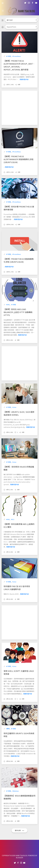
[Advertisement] (19, 108)
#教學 (8, 729)
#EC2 (13, 519)
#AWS (8, 305)
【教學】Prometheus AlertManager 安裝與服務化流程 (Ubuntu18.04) (19, 159)
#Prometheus (17, 56)
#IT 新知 (9, 56)
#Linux (14, 407)
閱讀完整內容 (24, 79)
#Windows (16, 791)
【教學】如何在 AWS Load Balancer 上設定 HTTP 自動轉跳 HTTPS (18, 312)
